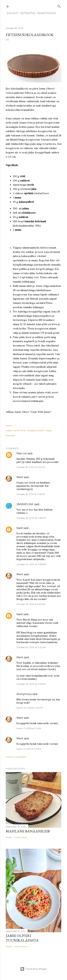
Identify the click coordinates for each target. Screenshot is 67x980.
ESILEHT (11, 13)
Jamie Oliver (20, 430)
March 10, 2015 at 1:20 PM (30, 708)
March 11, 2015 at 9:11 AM (29, 728)
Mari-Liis (22, 453)
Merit (20, 477)
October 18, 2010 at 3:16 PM (31, 494)
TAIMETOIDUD (45, 13)
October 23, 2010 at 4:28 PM (31, 518)
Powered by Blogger (34, 969)
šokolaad (10, 435)
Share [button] (9, 426)
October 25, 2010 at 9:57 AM (31, 604)
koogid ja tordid (35, 430)
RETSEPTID (26, 13)
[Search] (59, 6)
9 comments (21, 837)
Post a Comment (16, 757)
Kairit (20, 528)
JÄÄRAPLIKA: (25, 504)
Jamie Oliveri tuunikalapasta (22, 938)
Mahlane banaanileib (28, 831)
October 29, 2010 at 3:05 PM (31, 684)
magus (48, 430)
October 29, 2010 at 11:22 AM (31, 647)
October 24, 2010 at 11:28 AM (31, 564)
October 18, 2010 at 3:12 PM (31, 467)
